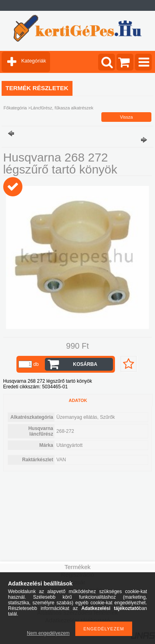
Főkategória (15, 108)
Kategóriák (34, 61)
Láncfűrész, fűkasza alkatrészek (62, 108)
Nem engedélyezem (48, 633)
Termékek (77, 567)
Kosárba (85, 364)
